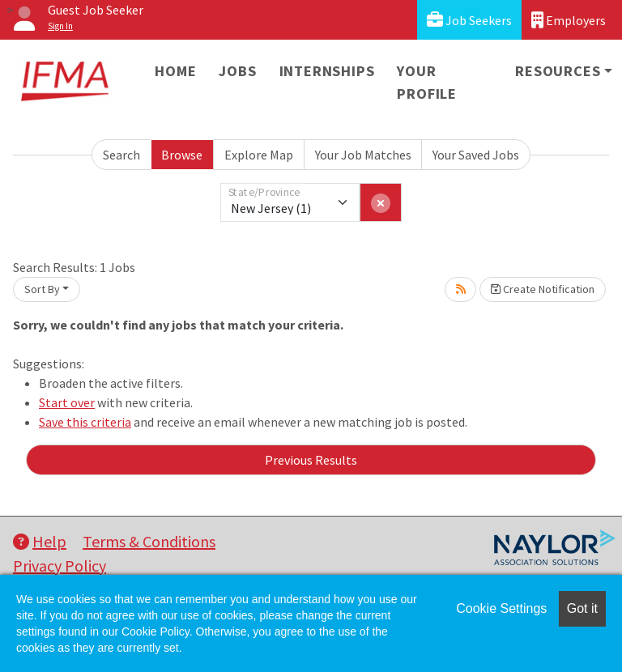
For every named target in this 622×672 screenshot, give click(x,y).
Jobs (237, 71)
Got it (582, 608)
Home (175, 71)
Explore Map (259, 155)
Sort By (42, 289)
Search (121, 155)
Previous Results (311, 460)
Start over (67, 402)
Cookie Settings (501, 608)
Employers (569, 20)
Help (40, 541)
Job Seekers (469, 20)
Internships (327, 71)
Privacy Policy (60, 566)
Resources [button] (558, 71)
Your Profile (427, 82)
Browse (182, 155)
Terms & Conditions (149, 541)
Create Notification (543, 289)
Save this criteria (85, 422)
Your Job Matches (363, 155)
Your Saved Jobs (476, 155)
